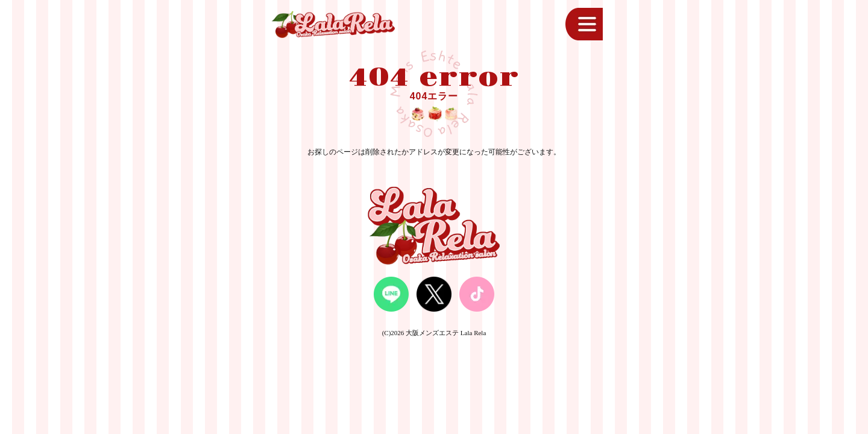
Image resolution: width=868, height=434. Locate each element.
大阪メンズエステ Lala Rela (446, 333)
